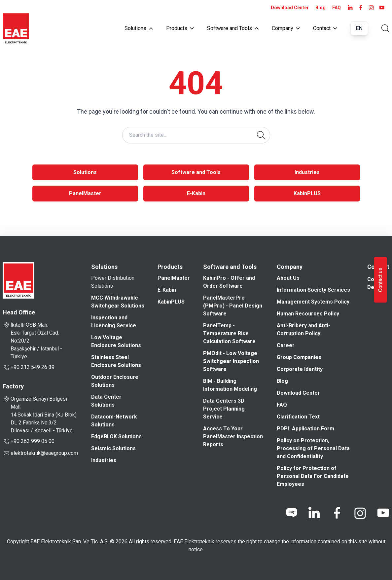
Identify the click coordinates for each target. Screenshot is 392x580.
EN (359, 28)
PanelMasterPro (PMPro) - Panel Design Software (233, 306)
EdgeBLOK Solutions (116, 436)
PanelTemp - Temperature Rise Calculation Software (229, 333)
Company (286, 28)
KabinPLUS (307, 193)
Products (180, 28)
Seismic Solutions (113, 448)
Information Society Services (313, 290)
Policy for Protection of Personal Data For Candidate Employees (313, 476)
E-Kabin (196, 193)
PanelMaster (85, 193)
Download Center (290, 8)
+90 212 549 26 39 (29, 367)
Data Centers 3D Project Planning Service (224, 409)
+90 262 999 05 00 (29, 441)
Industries (307, 172)
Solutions (139, 28)
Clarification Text (298, 417)
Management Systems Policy (313, 302)
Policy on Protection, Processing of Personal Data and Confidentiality (313, 448)
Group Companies (299, 357)
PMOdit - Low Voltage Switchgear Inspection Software (231, 361)
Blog (321, 8)
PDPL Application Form (305, 429)
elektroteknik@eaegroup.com (44, 453)
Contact (325, 28)
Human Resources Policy (308, 314)
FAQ (337, 8)
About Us (288, 278)
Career (286, 345)
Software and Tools (233, 28)
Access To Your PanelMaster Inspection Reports (233, 436)
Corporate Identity (300, 369)
